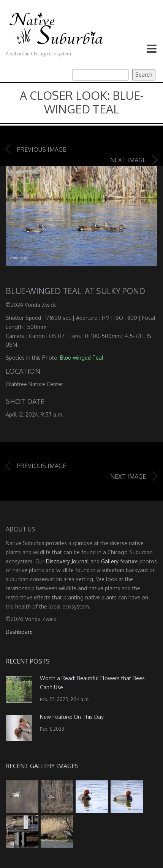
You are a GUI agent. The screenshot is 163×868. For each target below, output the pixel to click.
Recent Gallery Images (42, 766)
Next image (128, 160)
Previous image (42, 149)
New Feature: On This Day (72, 717)
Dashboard (19, 632)
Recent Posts (28, 661)
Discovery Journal (67, 561)
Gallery (110, 561)
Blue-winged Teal (82, 358)
